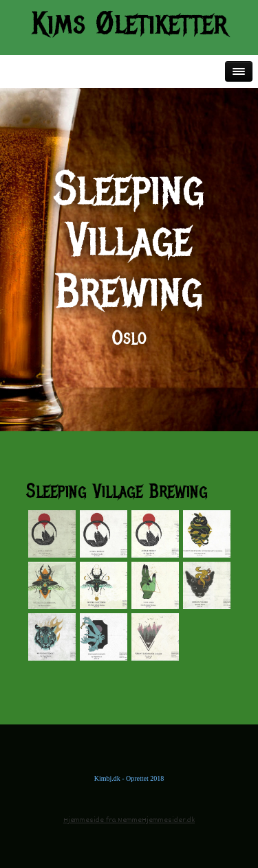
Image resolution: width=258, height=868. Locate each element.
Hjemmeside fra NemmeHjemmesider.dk (129, 820)
